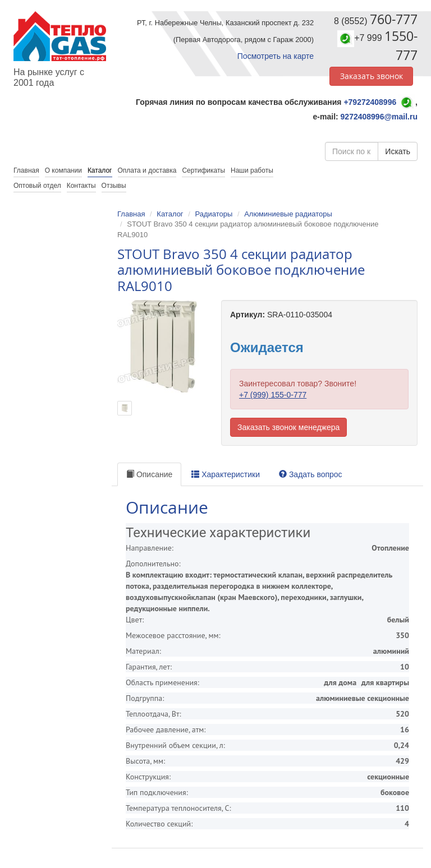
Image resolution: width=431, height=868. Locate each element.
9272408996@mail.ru (379, 117)
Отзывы (114, 186)
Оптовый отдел (37, 186)
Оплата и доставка (147, 170)
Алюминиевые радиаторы (288, 214)
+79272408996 (370, 102)
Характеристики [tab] (226, 474)
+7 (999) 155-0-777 (273, 395)
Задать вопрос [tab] (311, 474)
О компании (63, 170)
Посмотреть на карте (276, 56)
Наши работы (252, 170)
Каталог (100, 170)
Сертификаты (203, 170)
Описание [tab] (149, 474)
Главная (131, 214)
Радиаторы (214, 214)
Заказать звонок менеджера (288, 427)
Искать (398, 151)
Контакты (81, 186)
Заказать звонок (372, 76)
